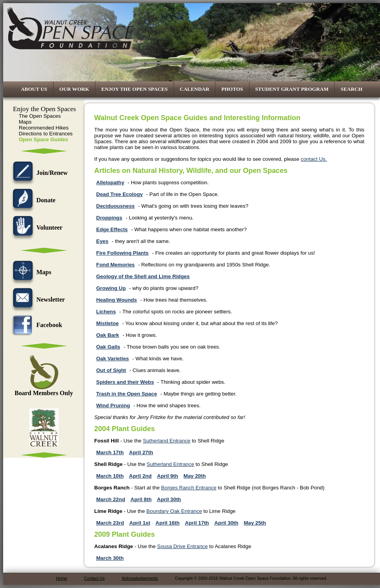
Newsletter (37, 299)
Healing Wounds (117, 300)
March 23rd (110, 523)
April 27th (141, 452)
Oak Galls (108, 347)
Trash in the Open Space (127, 394)
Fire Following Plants (122, 253)
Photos (232, 89)
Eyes (102, 241)
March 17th (110, 452)
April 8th (141, 499)
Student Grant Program (292, 89)
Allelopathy (110, 183)
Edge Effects (112, 229)
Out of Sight (111, 370)
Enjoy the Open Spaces (134, 89)
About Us (34, 89)
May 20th (194, 476)
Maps (25, 122)
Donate (32, 200)
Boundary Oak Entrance (174, 511)
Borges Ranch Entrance (189, 488)
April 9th (168, 476)
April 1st (140, 523)
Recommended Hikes (44, 128)
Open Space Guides (43, 139)
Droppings (109, 218)
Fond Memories (116, 265)
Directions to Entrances (46, 134)
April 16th (168, 523)
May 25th (255, 523)
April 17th (197, 523)
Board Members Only (44, 390)
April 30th (169, 499)
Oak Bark (108, 335)
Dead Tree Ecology (119, 194)
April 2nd (140, 476)
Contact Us (94, 578)
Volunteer (36, 227)
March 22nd (111, 499)
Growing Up (111, 288)
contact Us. (314, 159)
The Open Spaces (40, 116)
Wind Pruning (113, 405)
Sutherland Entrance (167, 441)
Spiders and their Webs (125, 382)
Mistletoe (108, 323)
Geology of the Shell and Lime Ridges (143, 276)
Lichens (106, 312)
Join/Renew (38, 173)
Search (351, 89)
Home (61, 578)
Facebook (36, 325)
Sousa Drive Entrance (183, 546)
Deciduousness (116, 206)
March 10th (110, 476)
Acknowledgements (140, 578)
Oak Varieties (113, 359)
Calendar (195, 89)
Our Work (74, 89)
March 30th (110, 558)
